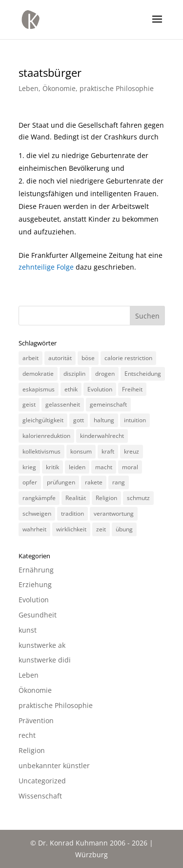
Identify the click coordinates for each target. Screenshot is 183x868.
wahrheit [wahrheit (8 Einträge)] (34, 529)
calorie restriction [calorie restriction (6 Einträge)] (128, 358)
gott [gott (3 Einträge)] (79, 420)
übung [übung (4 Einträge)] (124, 529)
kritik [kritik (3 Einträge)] (52, 467)
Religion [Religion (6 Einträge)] (106, 498)
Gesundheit (38, 615)
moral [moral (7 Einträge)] (130, 467)
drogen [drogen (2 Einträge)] (105, 374)
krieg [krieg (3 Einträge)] (29, 467)
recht (27, 735)
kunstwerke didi (45, 660)
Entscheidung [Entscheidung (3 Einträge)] (143, 374)
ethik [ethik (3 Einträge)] (71, 389)
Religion (32, 750)
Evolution (34, 600)
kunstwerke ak (42, 645)
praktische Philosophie (117, 88)
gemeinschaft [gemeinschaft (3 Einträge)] (108, 404)
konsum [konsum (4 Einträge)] (81, 451)
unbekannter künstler (54, 765)
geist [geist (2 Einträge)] (29, 404)
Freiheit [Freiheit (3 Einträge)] (132, 389)
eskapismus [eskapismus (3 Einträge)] (39, 389)
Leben (29, 88)
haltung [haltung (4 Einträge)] (104, 420)
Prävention (36, 720)
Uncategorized (42, 781)
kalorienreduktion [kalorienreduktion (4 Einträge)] (46, 436)
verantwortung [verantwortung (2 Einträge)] (114, 514)
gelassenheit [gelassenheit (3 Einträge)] (63, 404)
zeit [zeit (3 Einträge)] (101, 529)
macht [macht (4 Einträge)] (104, 467)
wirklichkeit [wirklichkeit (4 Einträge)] (71, 529)
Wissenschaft (40, 796)
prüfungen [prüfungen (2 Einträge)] (61, 482)
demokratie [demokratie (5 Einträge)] (38, 374)
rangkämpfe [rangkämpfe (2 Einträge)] (39, 498)
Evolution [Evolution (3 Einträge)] (100, 389)
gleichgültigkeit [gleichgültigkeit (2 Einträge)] (43, 420)
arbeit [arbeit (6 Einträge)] (30, 358)
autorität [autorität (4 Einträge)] (60, 358)
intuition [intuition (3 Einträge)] (135, 420)
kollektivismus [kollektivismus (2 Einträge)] (41, 451)
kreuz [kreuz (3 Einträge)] (132, 451)
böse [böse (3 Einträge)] (88, 358)
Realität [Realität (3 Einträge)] (76, 498)
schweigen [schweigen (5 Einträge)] (37, 514)
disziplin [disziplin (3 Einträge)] (74, 374)
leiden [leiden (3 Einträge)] (77, 467)
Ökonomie (59, 88)
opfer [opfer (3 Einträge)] (30, 482)
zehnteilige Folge (46, 267)
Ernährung (36, 570)
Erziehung (35, 584)
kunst (28, 630)
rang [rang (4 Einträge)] (119, 482)
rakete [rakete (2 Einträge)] (94, 482)
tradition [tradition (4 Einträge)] (72, 514)
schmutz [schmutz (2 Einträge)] (138, 498)
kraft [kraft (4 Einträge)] (108, 451)
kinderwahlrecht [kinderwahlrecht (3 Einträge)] (102, 436)
